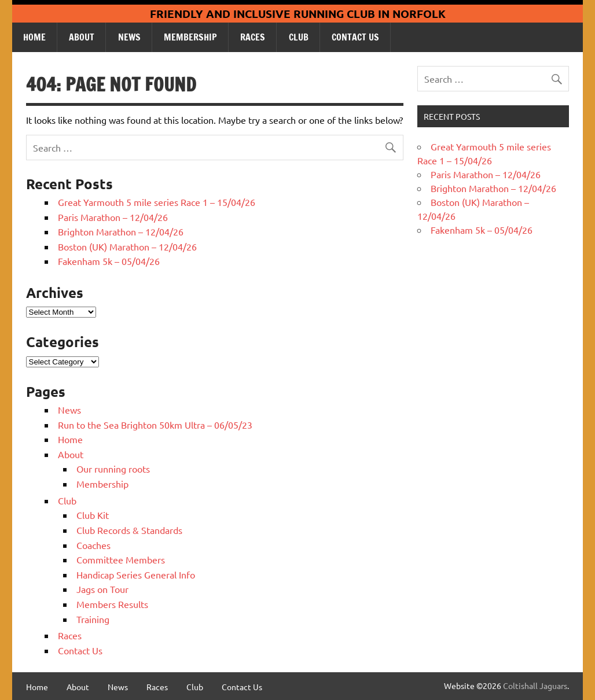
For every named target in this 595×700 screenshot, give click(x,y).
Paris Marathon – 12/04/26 (113, 217)
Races (253, 37)
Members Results (112, 604)
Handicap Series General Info (136, 574)
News (129, 37)
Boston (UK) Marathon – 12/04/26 (127, 246)
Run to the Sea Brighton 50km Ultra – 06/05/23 (155, 425)
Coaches (93, 545)
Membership (190, 37)
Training (93, 619)
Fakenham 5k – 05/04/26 (109, 261)
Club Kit (93, 515)
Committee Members (121, 559)
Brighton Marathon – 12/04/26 (121, 231)
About (82, 37)
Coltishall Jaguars (535, 686)
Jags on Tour (102, 589)
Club (299, 37)
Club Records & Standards (129, 530)
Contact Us (355, 37)
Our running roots (113, 469)
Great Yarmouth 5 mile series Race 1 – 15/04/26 (157, 202)
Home (34, 37)
